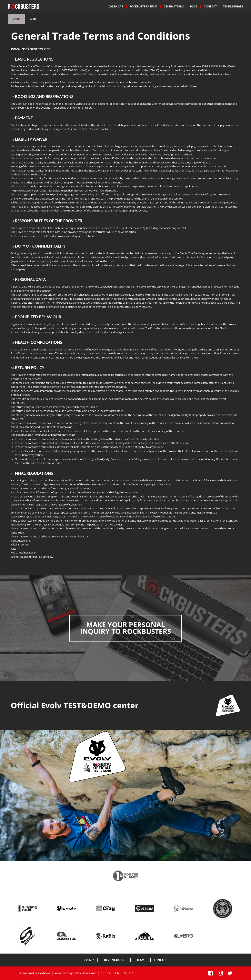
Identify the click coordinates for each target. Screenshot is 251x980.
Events (89, 960)
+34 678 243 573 (123, 973)
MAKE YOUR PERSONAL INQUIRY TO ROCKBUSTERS (125, 628)
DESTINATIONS (174, 6)
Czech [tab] (33, 19)
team (141, 960)
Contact (210, 6)
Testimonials (233, 6)
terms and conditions (35, 973)
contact (160, 960)
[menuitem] (116, 6)
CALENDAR (116, 6)
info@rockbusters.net (80, 973)
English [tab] (16, 19)
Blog (194, 6)
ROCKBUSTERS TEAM (143, 6)
